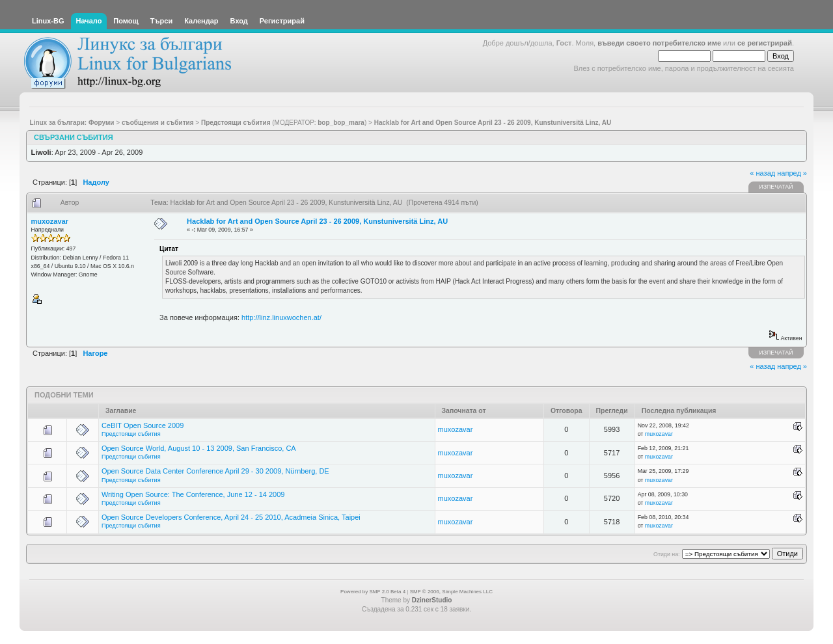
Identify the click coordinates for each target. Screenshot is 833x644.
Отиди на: (666, 554)
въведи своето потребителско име (659, 43)
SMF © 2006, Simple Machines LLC (451, 592)
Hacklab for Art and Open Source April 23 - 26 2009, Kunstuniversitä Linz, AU (317, 221)
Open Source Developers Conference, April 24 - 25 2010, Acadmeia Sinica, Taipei (231, 517)
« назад (762, 173)
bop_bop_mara (341, 123)
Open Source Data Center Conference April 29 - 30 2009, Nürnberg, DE (215, 471)
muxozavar (50, 221)
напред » (792, 173)
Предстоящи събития (131, 434)
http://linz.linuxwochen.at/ (281, 317)
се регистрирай (765, 43)
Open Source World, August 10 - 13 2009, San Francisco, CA (199, 448)
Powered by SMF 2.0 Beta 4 (373, 592)
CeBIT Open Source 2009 (143, 425)
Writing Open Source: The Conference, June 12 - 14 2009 (193, 494)
